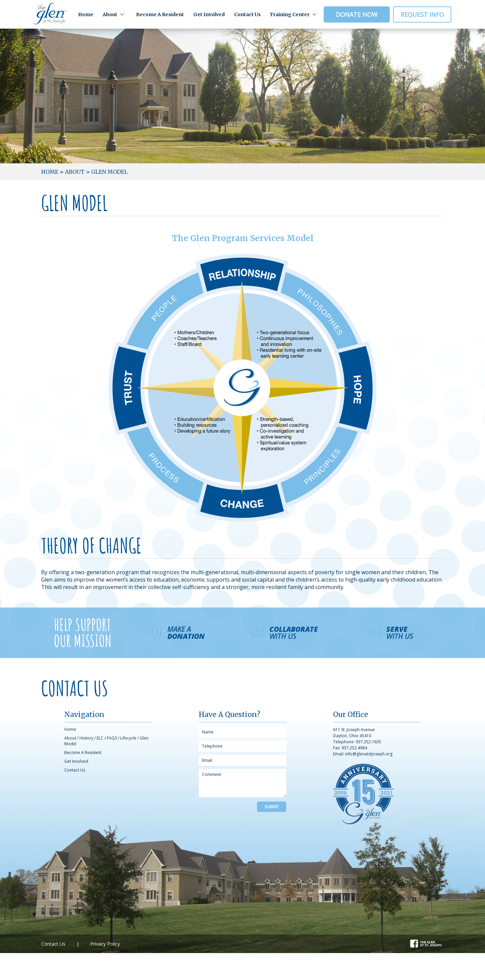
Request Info (422, 14)
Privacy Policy (105, 944)
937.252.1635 (368, 742)
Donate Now (357, 14)
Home (86, 14)
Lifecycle (128, 738)
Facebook (421, 943)
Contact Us (247, 14)
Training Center (290, 14)
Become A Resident (160, 14)
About (110, 14)
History (86, 738)
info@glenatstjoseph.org (369, 754)
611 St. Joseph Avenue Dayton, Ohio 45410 (354, 733)
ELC (100, 738)
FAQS (112, 738)
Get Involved (209, 14)
